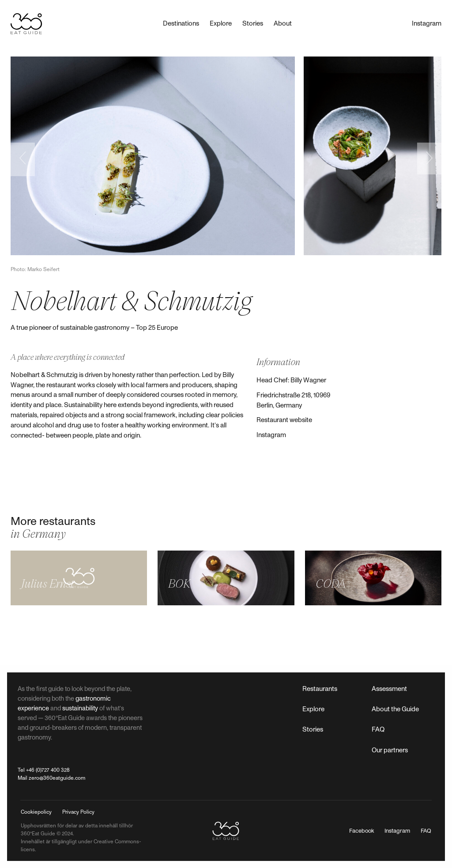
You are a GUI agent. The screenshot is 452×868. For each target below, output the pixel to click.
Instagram (271, 435)
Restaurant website (284, 420)
